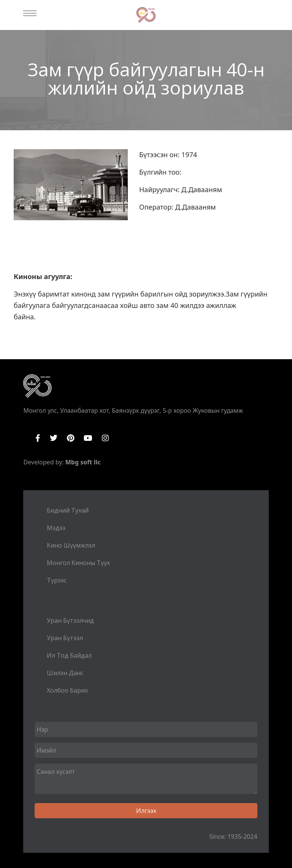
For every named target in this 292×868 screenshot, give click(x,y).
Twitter (54, 438)
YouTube (88, 438)
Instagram (105, 438)
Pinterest (71, 438)
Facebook (38, 438)
